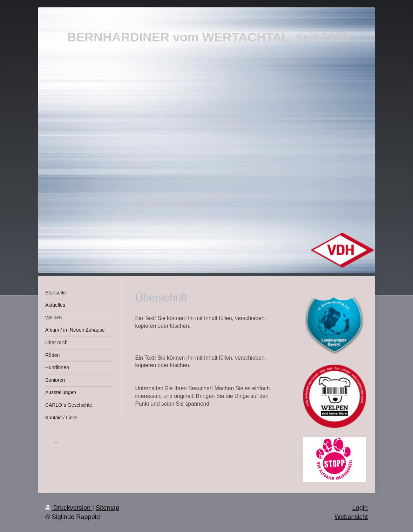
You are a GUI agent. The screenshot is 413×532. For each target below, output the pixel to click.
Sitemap (107, 508)
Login (360, 508)
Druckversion (69, 508)
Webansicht (351, 517)
